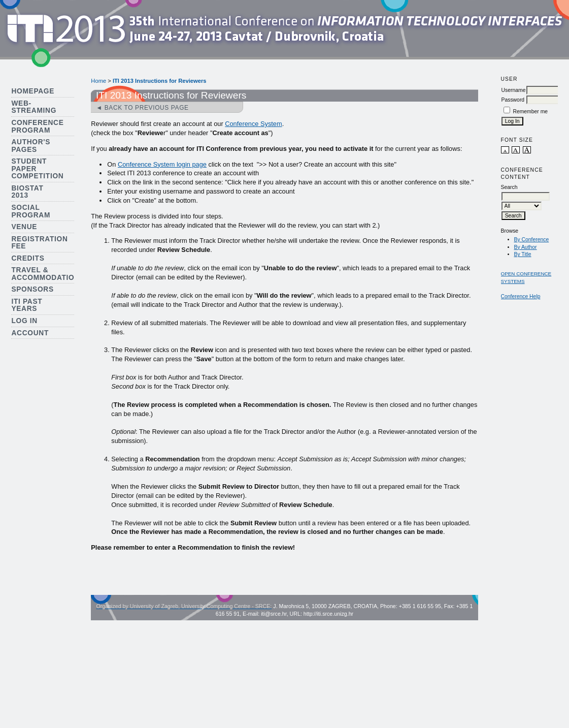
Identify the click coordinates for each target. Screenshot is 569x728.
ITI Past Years (27, 305)
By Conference (532, 240)
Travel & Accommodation (45, 274)
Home (98, 81)
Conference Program (37, 126)
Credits (28, 258)
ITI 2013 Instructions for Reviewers (160, 81)
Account (30, 333)
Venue (24, 227)
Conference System (253, 124)
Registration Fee (39, 243)
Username (514, 90)
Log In (24, 321)
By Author (526, 247)
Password (513, 100)
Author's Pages (31, 146)
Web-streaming (34, 107)
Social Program (31, 211)
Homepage (33, 91)
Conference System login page (162, 164)
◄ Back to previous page (142, 108)
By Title (523, 254)
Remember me (530, 112)
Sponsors (32, 289)
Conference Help (521, 296)
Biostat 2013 (27, 192)
